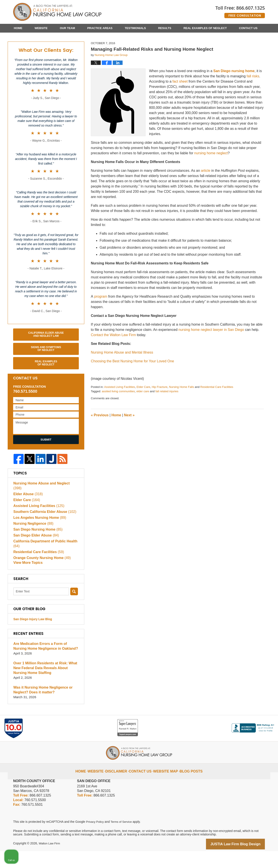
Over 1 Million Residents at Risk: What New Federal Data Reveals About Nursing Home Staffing (46, 685)
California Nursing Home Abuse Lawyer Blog (57, 12)
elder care (143, 413)
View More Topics (27, 580)
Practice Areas (100, 28)
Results (165, 28)
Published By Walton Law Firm (240, 10)
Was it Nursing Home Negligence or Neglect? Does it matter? (41, 707)
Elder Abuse (27, 510)
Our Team (67, 28)
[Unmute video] (201, 728)
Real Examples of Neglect (205, 28)
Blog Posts (187, 785)
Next (129, 437)
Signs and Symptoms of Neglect (46, 370)
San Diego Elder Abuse (35, 552)
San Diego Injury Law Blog (33, 637)
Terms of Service (123, 839)
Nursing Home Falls (181, 409)
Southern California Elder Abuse (43, 528)
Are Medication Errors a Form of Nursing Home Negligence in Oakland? (45, 664)
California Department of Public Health (43, 560)
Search (74, 609)
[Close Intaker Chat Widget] (264, 728)
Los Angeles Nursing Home (38, 534)
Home (18, 28)
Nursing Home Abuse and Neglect (44, 504)
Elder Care (143, 409)
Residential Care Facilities (217, 409)
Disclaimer (121, 785)
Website (41, 28)
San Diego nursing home (234, 93)
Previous (100, 437)
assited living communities (118, 413)
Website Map (165, 785)
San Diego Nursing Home (36, 546)
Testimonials (135, 28)
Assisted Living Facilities (120, 409)
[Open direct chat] (254, 728)
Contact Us (248, 28)
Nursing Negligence (32, 540)
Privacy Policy (96, 839)
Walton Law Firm (50, 861)
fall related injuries (167, 413)
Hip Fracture (160, 409)
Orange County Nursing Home (40, 574)
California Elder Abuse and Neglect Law (46, 356)
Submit (46, 461)
